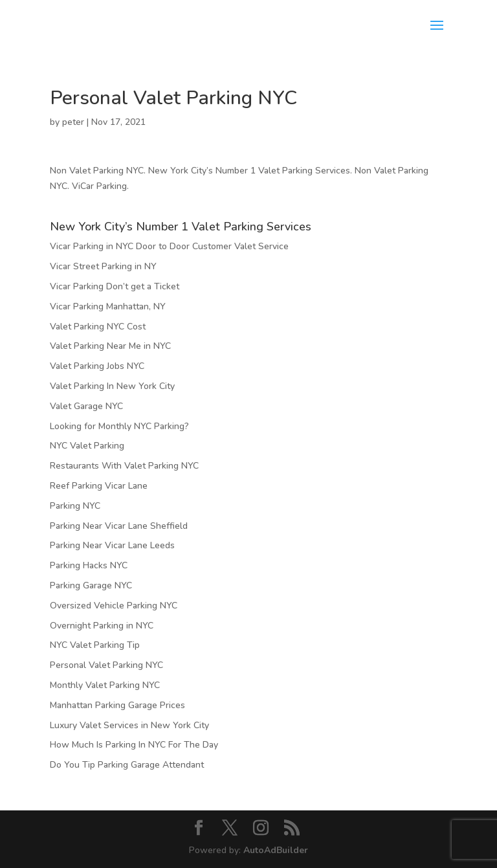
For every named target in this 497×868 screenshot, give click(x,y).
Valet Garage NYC (86, 406)
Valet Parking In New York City (112, 386)
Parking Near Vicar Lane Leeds (112, 545)
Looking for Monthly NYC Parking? (119, 426)
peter (73, 122)
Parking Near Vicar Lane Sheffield (119, 526)
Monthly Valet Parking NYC (105, 685)
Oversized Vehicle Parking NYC (114, 606)
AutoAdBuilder (276, 850)
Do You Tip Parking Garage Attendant (127, 765)
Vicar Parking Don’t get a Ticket (115, 286)
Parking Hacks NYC (89, 565)
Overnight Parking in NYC (102, 626)
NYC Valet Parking (87, 446)
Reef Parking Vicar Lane (99, 486)
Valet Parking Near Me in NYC (110, 346)
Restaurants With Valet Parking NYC (124, 466)
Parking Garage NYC (91, 585)
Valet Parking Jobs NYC (97, 366)
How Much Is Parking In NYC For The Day (134, 745)
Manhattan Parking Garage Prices (117, 705)
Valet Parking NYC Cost (98, 327)
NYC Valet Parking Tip (95, 645)
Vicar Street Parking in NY (103, 266)
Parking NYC (75, 506)
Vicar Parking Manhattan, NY (108, 306)
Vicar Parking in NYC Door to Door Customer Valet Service (169, 246)
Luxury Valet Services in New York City (129, 725)
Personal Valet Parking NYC (106, 665)
